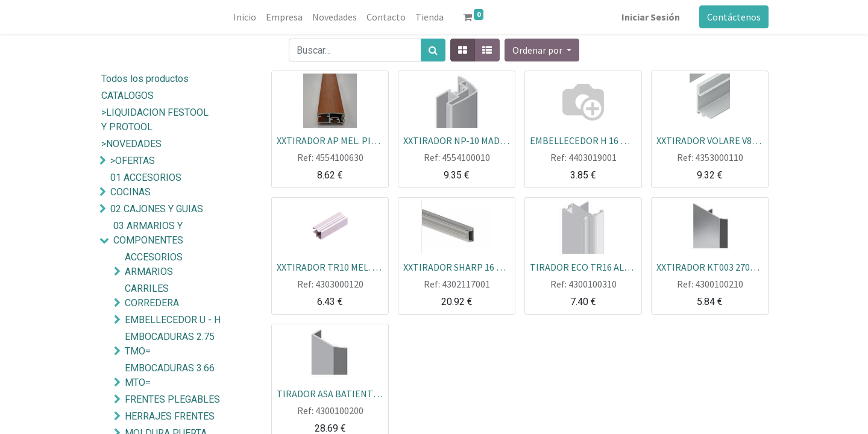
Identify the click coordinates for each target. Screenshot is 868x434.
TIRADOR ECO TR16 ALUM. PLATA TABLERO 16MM (583, 266)
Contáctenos (734, 17)
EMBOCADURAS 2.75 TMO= (170, 344)
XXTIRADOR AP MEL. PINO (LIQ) (330, 140)
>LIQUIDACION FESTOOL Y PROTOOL (155, 120)
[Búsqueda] (433, 50)
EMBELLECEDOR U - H (173, 320)
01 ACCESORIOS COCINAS (146, 185)
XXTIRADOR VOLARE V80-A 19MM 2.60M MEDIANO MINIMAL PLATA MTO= (710, 140)
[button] (542, 50)
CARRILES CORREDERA (152, 296)
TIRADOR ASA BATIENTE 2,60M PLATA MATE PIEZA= (330, 393)
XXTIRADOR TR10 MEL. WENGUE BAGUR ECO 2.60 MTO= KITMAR (330, 266)
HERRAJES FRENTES (170, 416)
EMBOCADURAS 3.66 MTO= (170, 375)
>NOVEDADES (131, 144)
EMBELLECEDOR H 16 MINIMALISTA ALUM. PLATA (583, 140)
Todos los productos (145, 79)
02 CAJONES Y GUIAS (157, 209)
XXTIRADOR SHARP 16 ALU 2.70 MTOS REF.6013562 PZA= (457, 266)
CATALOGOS (127, 96)
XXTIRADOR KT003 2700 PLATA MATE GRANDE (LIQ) (710, 266)
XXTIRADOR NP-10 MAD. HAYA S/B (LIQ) (457, 140)
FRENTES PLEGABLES (172, 399)
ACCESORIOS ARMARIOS (154, 264)
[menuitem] (245, 17)
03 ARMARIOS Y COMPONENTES (148, 233)
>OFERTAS (133, 161)
